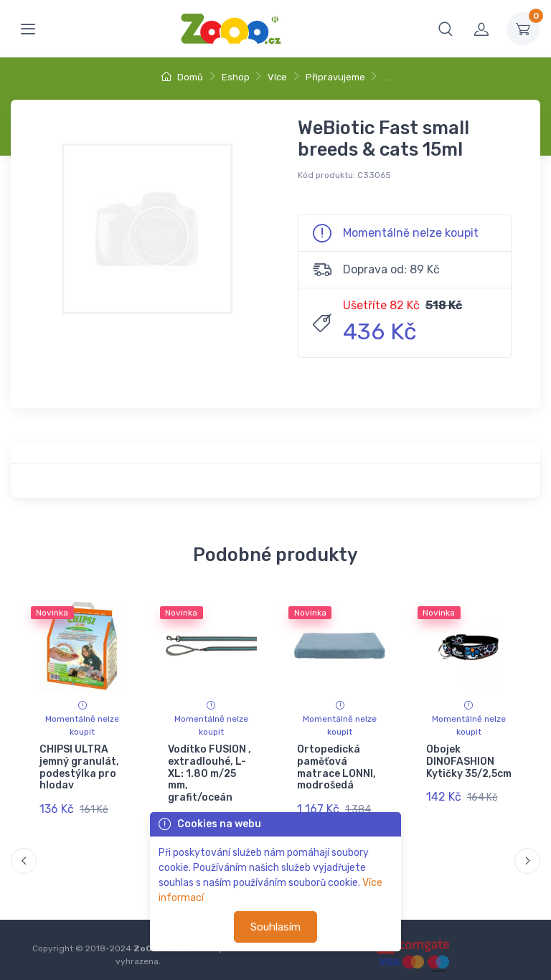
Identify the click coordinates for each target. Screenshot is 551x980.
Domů (182, 77)
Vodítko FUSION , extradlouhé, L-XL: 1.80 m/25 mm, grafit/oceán (209, 773)
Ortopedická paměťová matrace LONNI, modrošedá (336, 767)
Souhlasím (275, 927)
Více (277, 77)
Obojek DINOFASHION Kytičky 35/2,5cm (468, 762)
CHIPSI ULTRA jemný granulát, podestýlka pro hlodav (79, 767)
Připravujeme (335, 77)
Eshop (236, 77)
